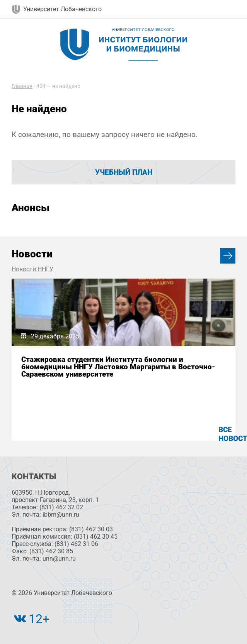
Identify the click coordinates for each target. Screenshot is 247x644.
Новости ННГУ (32, 269)
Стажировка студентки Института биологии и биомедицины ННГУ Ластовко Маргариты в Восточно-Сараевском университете (118, 367)
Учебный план (124, 172)
